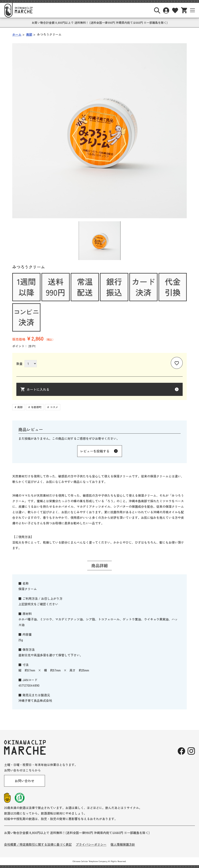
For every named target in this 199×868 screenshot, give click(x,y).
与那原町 (36, 407)
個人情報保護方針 (123, 844)
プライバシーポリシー (91, 844)
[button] (100, 241)
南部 (20, 407)
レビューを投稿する (95, 451)
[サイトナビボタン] (192, 10)
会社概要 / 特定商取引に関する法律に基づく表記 (38, 844)
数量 (19, 364)
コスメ (54, 407)
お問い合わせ (25, 781)
